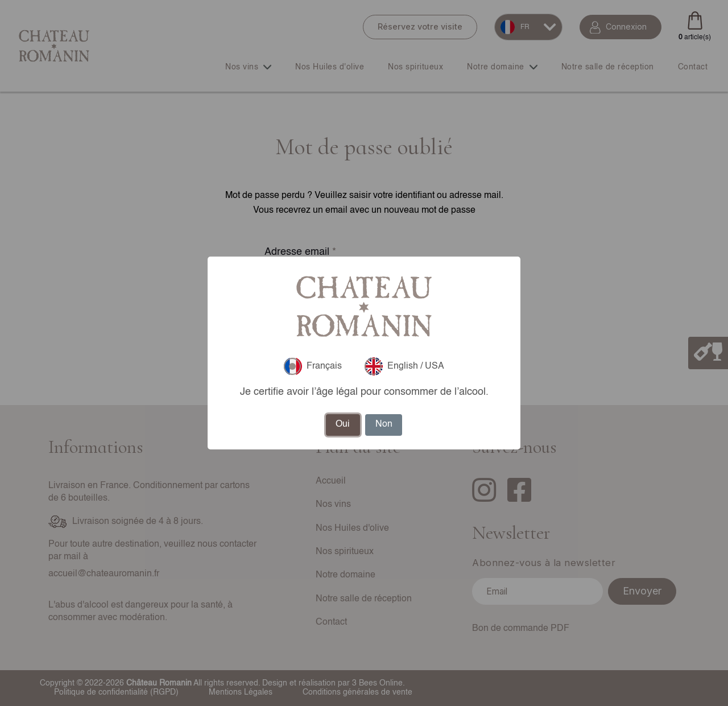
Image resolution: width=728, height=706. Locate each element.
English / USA (404, 366)
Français (313, 366)
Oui (343, 424)
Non (384, 424)
